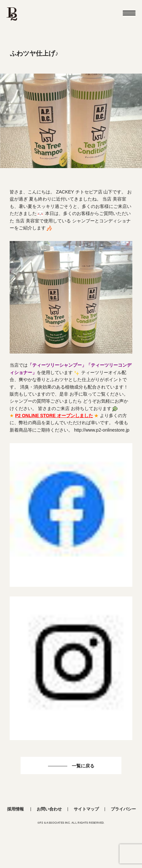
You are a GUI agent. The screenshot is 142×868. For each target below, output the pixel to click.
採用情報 (15, 809)
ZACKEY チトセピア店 (79, 192)
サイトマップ (86, 809)
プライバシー (123, 809)
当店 (14, 365)
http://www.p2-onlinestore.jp (102, 430)
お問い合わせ (49, 809)
